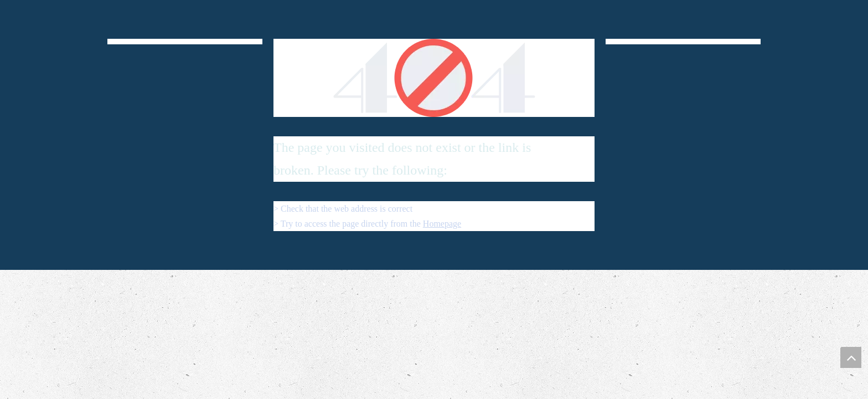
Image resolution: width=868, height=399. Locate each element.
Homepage (442, 224)
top (851, 357)
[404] (434, 78)
